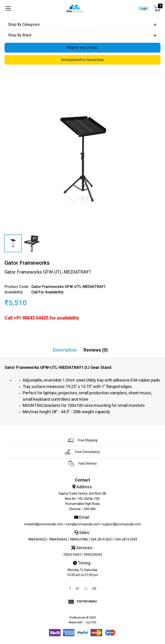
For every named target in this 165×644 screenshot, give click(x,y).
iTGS (93, 622)
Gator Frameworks (27, 263)
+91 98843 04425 (31, 318)
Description (65, 350)
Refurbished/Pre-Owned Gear (82, 60)
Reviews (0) (96, 350)
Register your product (83, 48)
